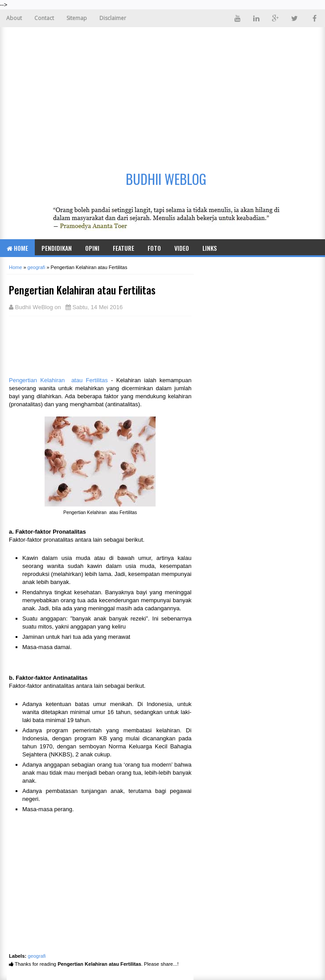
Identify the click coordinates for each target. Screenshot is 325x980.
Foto (154, 248)
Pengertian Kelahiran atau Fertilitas (58, 380)
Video (182, 248)
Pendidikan (57, 248)
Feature (123, 248)
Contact (44, 18)
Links (210, 248)
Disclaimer (113, 18)
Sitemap (77, 18)
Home (17, 248)
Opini (92, 248)
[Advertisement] (162, 94)
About (14, 18)
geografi (37, 956)
